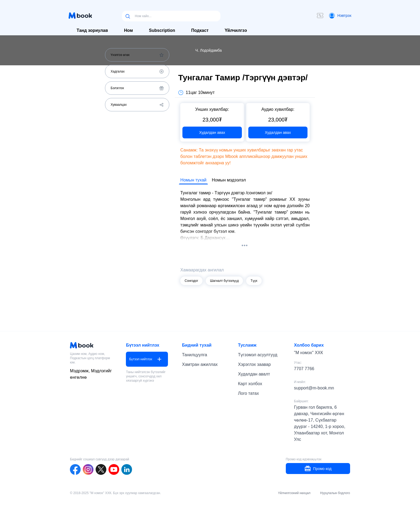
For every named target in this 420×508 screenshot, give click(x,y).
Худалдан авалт (254, 374)
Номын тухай (193, 180)
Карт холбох (250, 384)
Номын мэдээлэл (229, 180)
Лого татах (249, 393)
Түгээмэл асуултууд (258, 355)
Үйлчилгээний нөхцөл (294, 493)
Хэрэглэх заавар (254, 364)
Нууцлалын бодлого (335, 493)
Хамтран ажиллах (200, 364)
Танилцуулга (194, 355)
